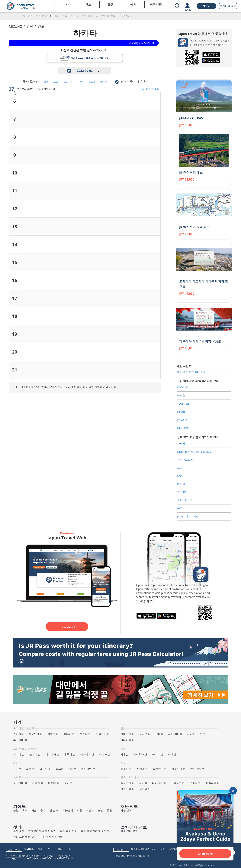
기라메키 (182, 492)
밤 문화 (54, 810)
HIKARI (181, 412)
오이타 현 (195, 783)
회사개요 (11, 856)
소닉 (180, 468)
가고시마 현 (127, 789)
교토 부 (30, 769)
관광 (16, 810)
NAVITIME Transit (64, 858)
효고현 (59, 769)
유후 (180, 508)
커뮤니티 (156, 5)
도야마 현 (35, 754)
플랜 (111, 5)
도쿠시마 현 (20, 783)
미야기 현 (69, 734)
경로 (88, 5)
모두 (46, 82)
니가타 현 (19, 754)
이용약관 (49, 856)
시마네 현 (142, 769)
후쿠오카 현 (127, 783)
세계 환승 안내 (45, 849)
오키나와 (145, 789)
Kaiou (181, 476)
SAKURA (182, 420)
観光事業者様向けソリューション (148, 849)
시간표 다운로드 (150, 89)
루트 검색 (19, 831)
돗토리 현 (126, 769)
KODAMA (183, 387)
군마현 (159, 734)
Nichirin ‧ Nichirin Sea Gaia (194, 452)
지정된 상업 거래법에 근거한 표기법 (131, 856)
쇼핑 (80, 810)
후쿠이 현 (70, 754)
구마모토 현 (178, 783)
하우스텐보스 (185, 500)
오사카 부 (45, 769)
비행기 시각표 (64, 849)
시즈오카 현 (140, 754)
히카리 (103, 82)
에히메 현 (54, 783)
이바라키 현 (127, 734)
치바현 (191, 734)
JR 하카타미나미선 (188, 516)
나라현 (72, 769)
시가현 (17, 769)
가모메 (181, 444)
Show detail (67, 627)
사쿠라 (80, 82)
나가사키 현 (159, 783)
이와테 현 (53, 734)
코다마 (68, 82)
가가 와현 (38, 783)
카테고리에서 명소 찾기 (42, 831)
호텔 (100, 810)
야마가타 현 (103, 734)
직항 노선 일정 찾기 (25, 837)
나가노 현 (105, 754)
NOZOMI (183, 428)
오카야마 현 (160, 769)
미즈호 (92, 82)
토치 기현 (145, 734)
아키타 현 (85, 734)
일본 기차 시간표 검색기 (95, 831)
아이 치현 (158, 754)
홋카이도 (18, 734)
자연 (34, 810)
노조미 (56, 82)
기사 (66, 5)
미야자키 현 (213, 783)
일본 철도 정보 (68, 831)
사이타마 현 (175, 734)
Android (42, 858)
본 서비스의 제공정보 (30, 856)
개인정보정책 (64, 856)
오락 (25, 810)
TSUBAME (183, 404)
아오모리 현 (36, 734)
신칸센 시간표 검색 (51, 837)
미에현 (172, 754)
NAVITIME (29, 849)
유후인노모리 (185, 460)
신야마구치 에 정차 (134, 82)
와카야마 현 (88, 769)
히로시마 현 (178, 769)
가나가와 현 (127, 740)
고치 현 (69, 783)
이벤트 (90, 810)
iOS (48, 858)
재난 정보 (126, 810)
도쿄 (202, 734)
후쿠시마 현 (20, 740)
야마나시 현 (87, 754)
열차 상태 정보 (129, 831)
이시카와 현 (52, 754)
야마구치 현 (197, 769)
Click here (205, 854)
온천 (109, 810)
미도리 (181, 484)
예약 (133, 5)
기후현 (124, 754)
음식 (43, 810)
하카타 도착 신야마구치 (191, 372)
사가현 (143, 783)
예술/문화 (67, 810)
